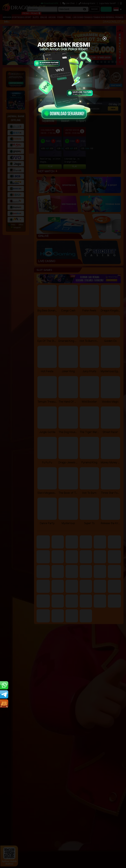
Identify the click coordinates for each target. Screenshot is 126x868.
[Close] (105, 39)
